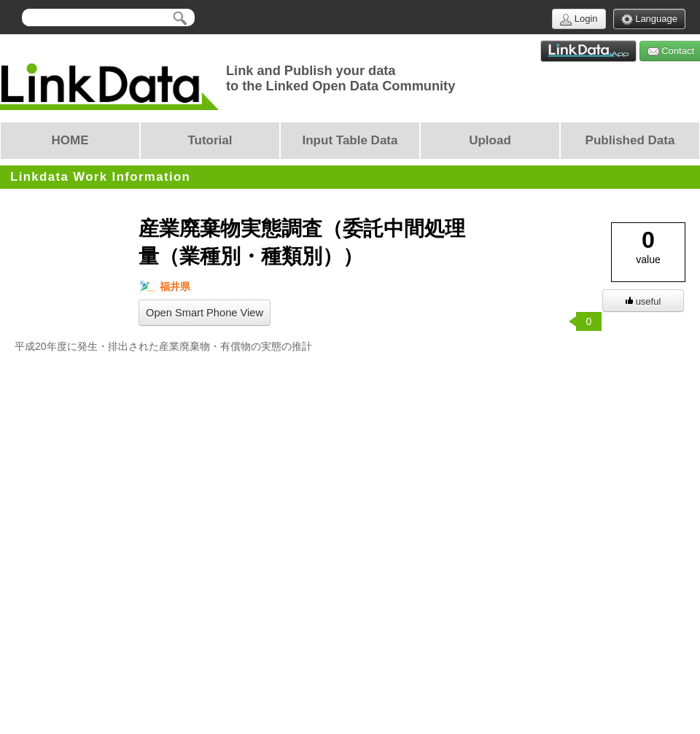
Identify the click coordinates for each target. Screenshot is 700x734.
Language (649, 19)
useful (643, 301)
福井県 (164, 287)
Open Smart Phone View (205, 313)
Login (579, 19)
